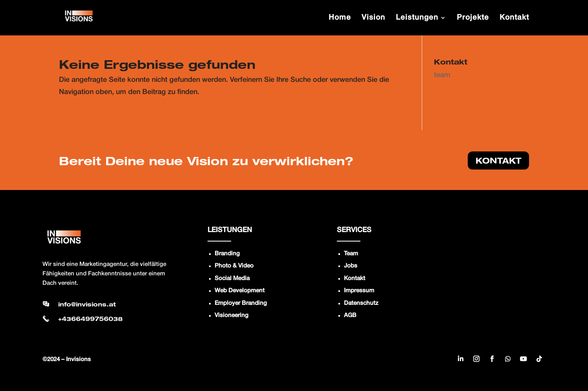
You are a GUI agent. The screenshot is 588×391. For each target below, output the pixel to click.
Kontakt (355, 278)
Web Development (240, 291)
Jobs (351, 266)
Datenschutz (361, 303)
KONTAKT (498, 160)
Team (351, 254)
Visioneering (232, 315)
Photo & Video (234, 266)
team (442, 75)
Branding (227, 254)
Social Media (232, 278)
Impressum (359, 291)
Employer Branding (241, 303)
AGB (350, 315)
